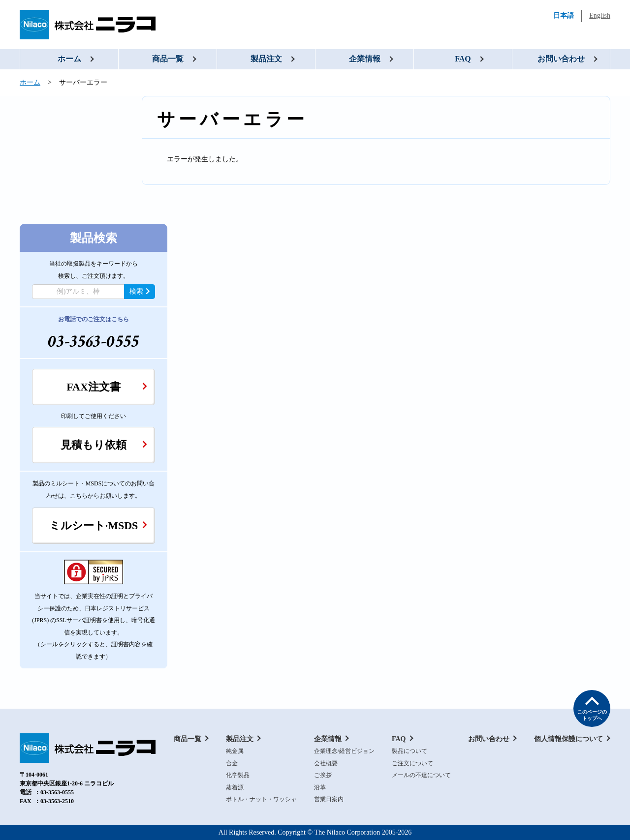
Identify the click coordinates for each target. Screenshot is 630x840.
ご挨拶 (323, 775)
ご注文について (412, 763)
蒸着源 (235, 787)
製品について (409, 751)
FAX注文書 (107, 387)
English (600, 15)
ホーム (69, 59)
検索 (140, 291)
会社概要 (326, 763)
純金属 (235, 751)
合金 (232, 763)
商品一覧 (168, 59)
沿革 (320, 787)
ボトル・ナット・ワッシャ (261, 799)
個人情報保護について (568, 739)
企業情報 (365, 59)
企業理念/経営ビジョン (344, 751)
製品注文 (266, 59)
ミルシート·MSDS (98, 525)
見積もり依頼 (104, 445)
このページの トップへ (592, 715)
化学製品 (238, 775)
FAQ (463, 59)
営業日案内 (329, 799)
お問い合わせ (561, 59)
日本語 (564, 15)
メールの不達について (421, 775)
